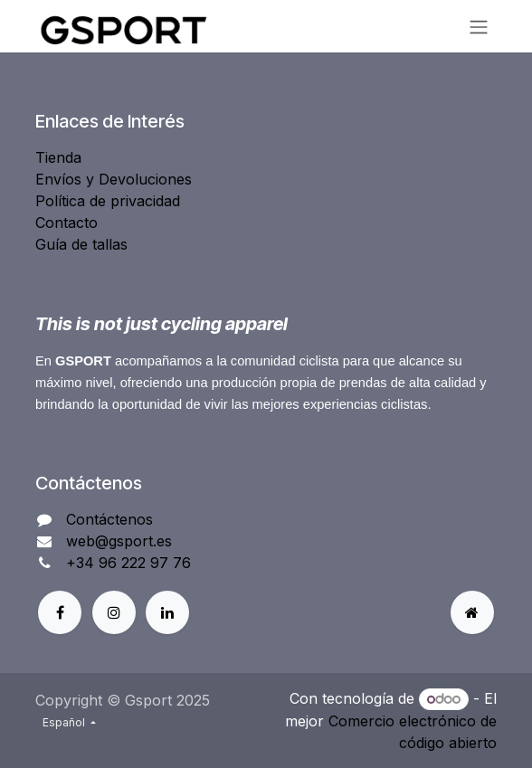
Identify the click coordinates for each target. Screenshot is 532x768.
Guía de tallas (81, 244)
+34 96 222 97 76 (128, 563)
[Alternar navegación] (479, 26)
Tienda (58, 157)
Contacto (66, 223)
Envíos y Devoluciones (114, 179)
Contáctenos (109, 519)
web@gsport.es (119, 541)
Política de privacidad (108, 201)
